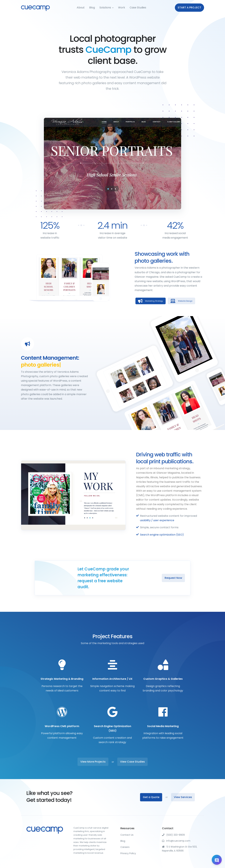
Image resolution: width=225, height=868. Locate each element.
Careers (125, 847)
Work (122, 8)
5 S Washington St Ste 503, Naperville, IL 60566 (180, 849)
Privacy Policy (128, 853)
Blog (92, 8)
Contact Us (127, 835)
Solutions (105, 8)
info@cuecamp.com (176, 841)
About (81, 8)
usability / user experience (157, 520)
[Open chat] (217, 860)
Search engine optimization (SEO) (162, 535)
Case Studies (138, 8)
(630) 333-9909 (173, 835)
